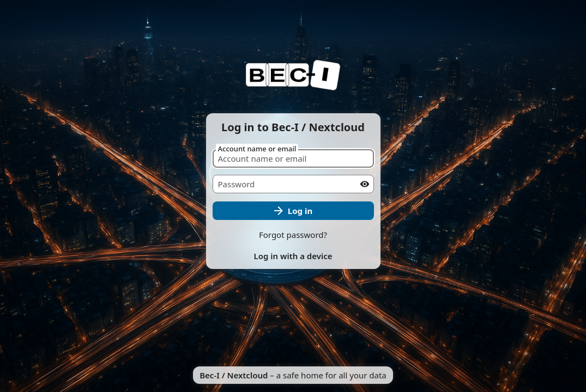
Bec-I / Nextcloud (234, 375)
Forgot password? (293, 235)
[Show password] (365, 184)
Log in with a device (293, 256)
